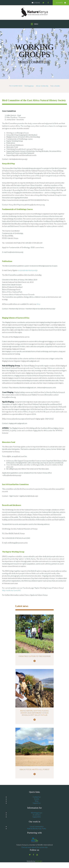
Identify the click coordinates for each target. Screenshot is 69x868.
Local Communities (37, 827)
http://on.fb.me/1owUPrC (11, 590)
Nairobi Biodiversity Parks (37, 829)
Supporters (37, 817)
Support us (37, 804)
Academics (37, 815)
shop (38, 304)
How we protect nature (16, 86)
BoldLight (39, 862)
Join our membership (42, 86)
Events (37, 800)
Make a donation (55, 86)
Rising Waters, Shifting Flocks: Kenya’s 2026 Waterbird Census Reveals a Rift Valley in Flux (34, 714)
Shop (37, 802)
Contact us (37, 798)
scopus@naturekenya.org (27, 270)
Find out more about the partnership (35, 848)
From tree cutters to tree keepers (35, 656)
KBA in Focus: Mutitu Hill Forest (34, 770)
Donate (59, 3)
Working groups (29, 86)
